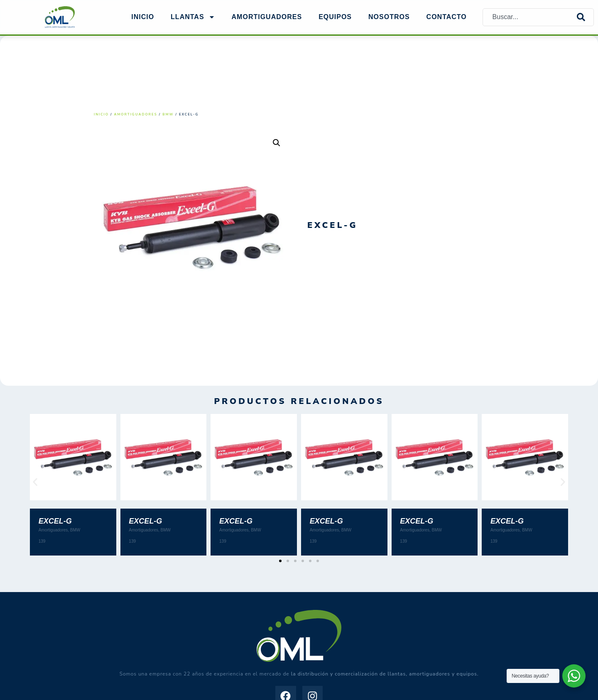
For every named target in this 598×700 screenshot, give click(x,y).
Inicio (143, 17)
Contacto (447, 17)
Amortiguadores (136, 114)
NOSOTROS (389, 17)
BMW (168, 114)
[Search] (585, 17)
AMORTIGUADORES (267, 17)
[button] (277, 143)
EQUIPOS (335, 17)
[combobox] (530, 17)
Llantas (193, 17)
